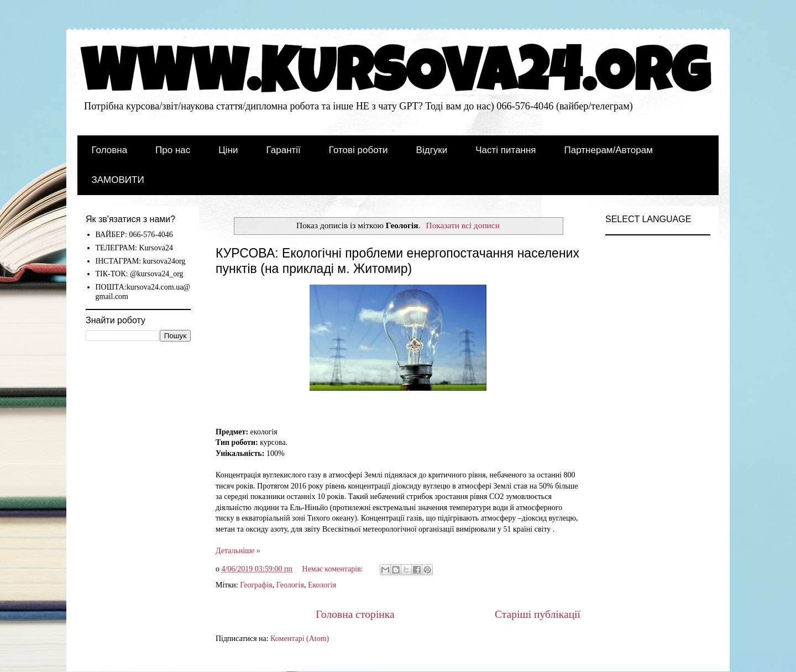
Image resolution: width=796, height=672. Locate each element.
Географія (256, 585)
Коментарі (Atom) (300, 639)
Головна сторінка (355, 614)
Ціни (228, 150)
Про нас (173, 150)
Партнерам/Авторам (609, 150)
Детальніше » (238, 551)
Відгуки (432, 150)
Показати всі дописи (463, 225)
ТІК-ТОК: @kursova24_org (140, 274)
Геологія (290, 585)
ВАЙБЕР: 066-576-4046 (134, 235)
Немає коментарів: (334, 569)
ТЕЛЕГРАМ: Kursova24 (134, 248)
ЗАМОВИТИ (118, 180)
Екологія (322, 585)
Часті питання (506, 150)
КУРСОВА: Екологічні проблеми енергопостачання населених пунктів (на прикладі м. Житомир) (397, 261)
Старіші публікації (538, 614)
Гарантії (284, 150)
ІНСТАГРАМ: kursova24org (141, 261)
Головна (110, 150)
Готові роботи (358, 150)
